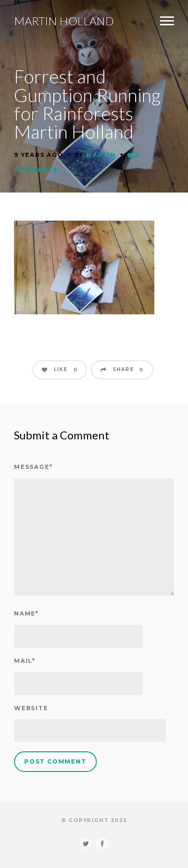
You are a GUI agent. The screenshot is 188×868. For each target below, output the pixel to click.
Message (33, 467)
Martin (101, 155)
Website (31, 708)
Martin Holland (64, 21)
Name (26, 613)
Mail (25, 661)
